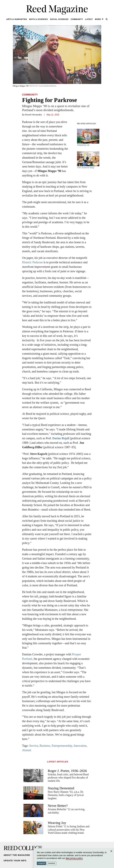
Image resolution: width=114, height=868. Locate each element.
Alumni (27, 750)
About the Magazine (17, 855)
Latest (89, 19)
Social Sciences (59, 19)
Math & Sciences (39, 19)
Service (34, 746)
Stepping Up (88, 137)
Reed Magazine (57, 10)
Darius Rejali (61, 438)
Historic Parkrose (32, 262)
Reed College (23, 848)
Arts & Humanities (17, 19)
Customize (51, 863)
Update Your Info (15, 861)
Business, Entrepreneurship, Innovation (63, 746)
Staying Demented (61, 788)
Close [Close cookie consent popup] (111, 854)
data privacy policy (74, 858)
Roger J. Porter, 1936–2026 (67, 771)
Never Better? (58, 806)
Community (77, 19)
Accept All (41, 863)
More (99, 19)
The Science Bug (88, 160)
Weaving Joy (57, 823)
